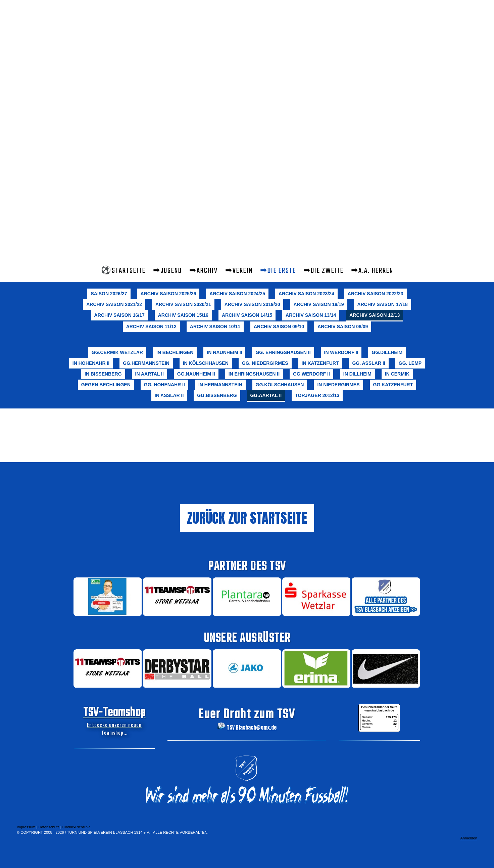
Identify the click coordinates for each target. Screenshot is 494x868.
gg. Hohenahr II (164, 385)
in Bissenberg (103, 374)
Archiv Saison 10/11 (215, 327)
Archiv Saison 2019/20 (252, 304)
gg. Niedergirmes (265, 363)
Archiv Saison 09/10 (279, 327)
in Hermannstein (220, 385)
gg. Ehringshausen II (283, 352)
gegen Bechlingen (106, 385)
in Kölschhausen (206, 363)
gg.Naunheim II (196, 374)
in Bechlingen (175, 352)
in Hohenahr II (91, 363)
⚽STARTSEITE (123, 271)
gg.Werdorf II (311, 374)
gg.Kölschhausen (280, 385)
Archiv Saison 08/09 (343, 327)
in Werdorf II (341, 352)
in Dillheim (357, 374)
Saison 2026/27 (109, 294)
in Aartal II (150, 374)
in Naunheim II (224, 352)
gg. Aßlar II (368, 363)
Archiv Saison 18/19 (318, 304)
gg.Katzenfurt (393, 385)
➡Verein (239, 271)
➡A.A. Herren (372, 271)
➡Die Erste (278, 271)
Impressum (26, 827)
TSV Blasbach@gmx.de (252, 727)
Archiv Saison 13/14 (311, 315)
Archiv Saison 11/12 (151, 327)
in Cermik (397, 374)
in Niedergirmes (338, 385)
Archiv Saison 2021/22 (114, 304)
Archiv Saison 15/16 (183, 315)
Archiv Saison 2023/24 (306, 294)
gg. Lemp (410, 363)
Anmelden (469, 838)
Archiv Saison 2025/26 (168, 294)
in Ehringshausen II (254, 374)
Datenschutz (49, 827)
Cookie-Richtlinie (77, 827)
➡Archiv (204, 271)
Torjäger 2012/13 (317, 395)
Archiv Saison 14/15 (247, 315)
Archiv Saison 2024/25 (237, 294)
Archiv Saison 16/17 (119, 315)
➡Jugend (167, 271)
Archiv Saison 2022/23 (376, 294)
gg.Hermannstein (146, 363)
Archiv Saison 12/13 (375, 315)
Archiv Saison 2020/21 (183, 304)
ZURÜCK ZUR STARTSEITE (247, 518)
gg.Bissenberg (217, 395)
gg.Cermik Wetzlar (117, 352)
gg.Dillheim (387, 352)
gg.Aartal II (266, 395)
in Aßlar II (169, 395)
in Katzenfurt (320, 363)
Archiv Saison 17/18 (383, 304)
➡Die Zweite (324, 271)
